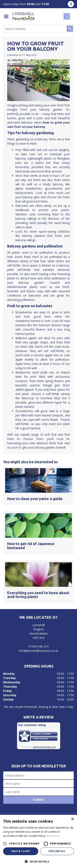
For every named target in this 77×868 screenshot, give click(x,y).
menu (6, 16)
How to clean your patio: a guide (35, 499)
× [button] (72, 819)
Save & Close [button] (21, 851)
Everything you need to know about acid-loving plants (38, 595)
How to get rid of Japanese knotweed (31, 546)
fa (71, 4)
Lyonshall (38, 625)
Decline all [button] (57, 851)
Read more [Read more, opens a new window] (53, 836)
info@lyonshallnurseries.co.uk (39, 651)
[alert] (38, 841)
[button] (38, 861)
